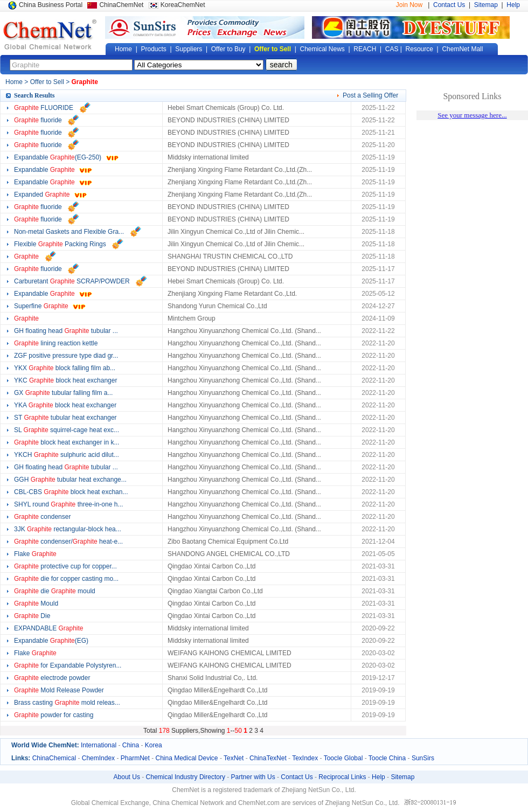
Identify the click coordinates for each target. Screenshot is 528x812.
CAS (392, 49)
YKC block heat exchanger (65, 380)
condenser (42, 517)
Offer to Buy (228, 49)
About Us (127, 777)
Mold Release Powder (59, 690)
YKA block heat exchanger (65, 405)
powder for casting (55, 715)
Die (32, 616)
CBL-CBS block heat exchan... (71, 492)
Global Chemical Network (50, 34)
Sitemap (486, 5)
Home (123, 49)
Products (153, 49)
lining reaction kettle (56, 343)
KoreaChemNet (183, 5)
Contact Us (449, 5)
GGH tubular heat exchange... (70, 480)
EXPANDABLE (49, 628)
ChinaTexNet (268, 758)
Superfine (41, 306)
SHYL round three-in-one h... (68, 504)
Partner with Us (253, 777)
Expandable (44, 170)
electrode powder (52, 678)
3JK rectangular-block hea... (68, 529)
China (131, 745)
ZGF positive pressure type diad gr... (66, 356)
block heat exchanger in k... (67, 442)
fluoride (38, 120)
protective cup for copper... (65, 566)
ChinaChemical (54, 758)
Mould (36, 603)
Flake (35, 554)
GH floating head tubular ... (66, 331)
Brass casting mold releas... (67, 703)
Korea (154, 745)
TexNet (234, 758)
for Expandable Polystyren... (68, 665)
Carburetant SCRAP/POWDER (72, 281)
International (99, 745)
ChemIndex (98, 758)
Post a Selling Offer (370, 95)
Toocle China (387, 758)
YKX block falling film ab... (65, 368)
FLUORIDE (44, 108)
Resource (419, 49)
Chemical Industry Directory (186, 777)
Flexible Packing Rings (60, 244)
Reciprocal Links (342, 777)
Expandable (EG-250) (58, 157)
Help (513, 5)
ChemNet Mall (462, 49)
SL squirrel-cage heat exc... (67, 430)
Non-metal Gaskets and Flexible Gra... (69, 232)
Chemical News (322, 49)
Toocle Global (343, 758)
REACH (365, 49)
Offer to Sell (273, 49)
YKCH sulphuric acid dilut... (67, 455)
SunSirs (423, 758)
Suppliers (189, 49)
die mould (55, 591)
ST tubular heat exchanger (65, 418)
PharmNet (135, 758)
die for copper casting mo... (66, 579)
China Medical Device (186, 758)
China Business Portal (51, 5)
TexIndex (305, 758)
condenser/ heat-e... (68, 542)
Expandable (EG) (51, 641)
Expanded (42, 195)
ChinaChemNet (121, 5)
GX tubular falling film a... (63, 393)
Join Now (409, 5)
